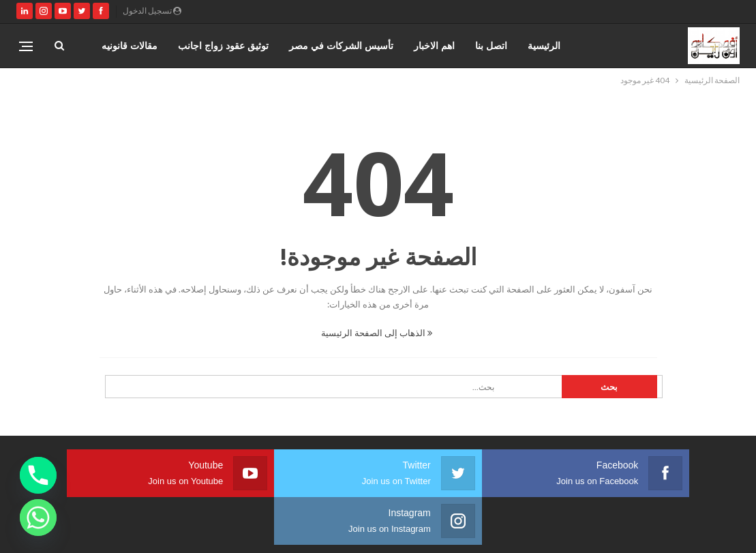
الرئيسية (544, 45)
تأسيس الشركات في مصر (341, 45)
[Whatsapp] (38, 518)
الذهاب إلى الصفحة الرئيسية (377, 333)
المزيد (146, 45)
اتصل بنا (491, 45)
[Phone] (38, 475)
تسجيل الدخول (152, 11)
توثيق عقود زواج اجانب (223, 45)
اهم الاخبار (434, 45)
